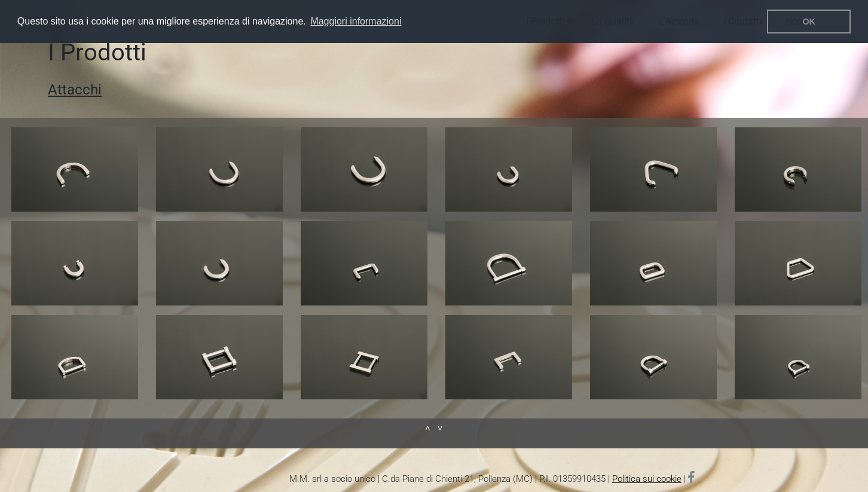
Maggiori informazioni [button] (356, 21)
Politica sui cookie (647, 479)
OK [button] (809, 22)
